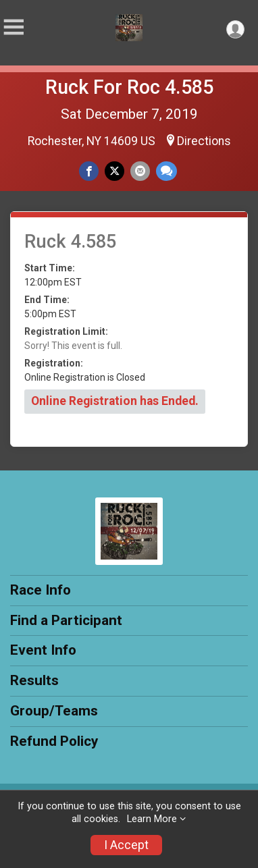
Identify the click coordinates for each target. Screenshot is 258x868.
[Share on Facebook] (89, 171)
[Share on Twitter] (114, 171)
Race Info (41, 590)
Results (34, 680)
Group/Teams (54, 711)
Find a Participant (66, 620)
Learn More (152, 819)
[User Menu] (235, 29)
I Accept (126, 845)
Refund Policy (54, 741)
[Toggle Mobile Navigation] (14, 27)
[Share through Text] (166, 171)
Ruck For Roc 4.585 (129, 87)
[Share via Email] (140, 171)
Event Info (43, 650)
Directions (204, 141)
